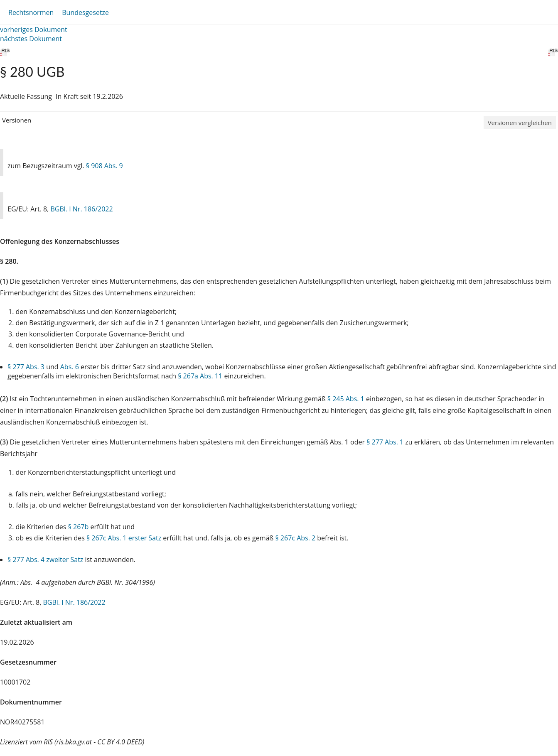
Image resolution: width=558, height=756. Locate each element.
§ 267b (79, 527)
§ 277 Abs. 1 (385, 442)
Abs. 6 (70, 367)
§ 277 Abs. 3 (26, 367)
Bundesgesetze (85, 12)
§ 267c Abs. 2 (295, 538)
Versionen (17, 120)
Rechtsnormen (31, 12)
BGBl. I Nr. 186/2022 (81, 209)
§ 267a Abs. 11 (200, 376)
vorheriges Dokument (34, 29)
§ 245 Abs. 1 (346, 399)
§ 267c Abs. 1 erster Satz (124, 538)
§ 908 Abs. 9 (104, 166)
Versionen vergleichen (520, 123)
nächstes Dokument (31, 39)
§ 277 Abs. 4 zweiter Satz (45, 560)
